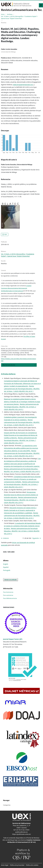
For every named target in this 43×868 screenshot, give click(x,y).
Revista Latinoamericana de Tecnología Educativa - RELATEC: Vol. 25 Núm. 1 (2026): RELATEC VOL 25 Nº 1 (20, 440)
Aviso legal (5, 865)
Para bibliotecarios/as (10, 598)
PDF (5, 234)
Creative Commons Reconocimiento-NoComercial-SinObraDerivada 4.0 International (16, 288)
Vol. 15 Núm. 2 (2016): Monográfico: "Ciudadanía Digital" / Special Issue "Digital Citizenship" (19, 17)
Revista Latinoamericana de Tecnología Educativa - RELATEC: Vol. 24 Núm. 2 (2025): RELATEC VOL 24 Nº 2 (21, 407)
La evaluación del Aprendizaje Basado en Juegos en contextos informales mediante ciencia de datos (22, 526)
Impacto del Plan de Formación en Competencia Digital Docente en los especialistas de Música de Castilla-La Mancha (21, 435)
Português (7, 570)
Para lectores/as (8, 592)
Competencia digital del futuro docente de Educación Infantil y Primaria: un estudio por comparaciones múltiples (22, 479)
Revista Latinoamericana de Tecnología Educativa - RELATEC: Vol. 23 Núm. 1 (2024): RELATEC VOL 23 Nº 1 (21, 484)
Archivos (10, 14)
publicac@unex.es (22, 832)
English (6, 564)
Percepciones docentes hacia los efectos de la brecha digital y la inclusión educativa (21, 495)
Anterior (6, 538)
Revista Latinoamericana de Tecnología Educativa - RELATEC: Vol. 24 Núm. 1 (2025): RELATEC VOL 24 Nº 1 (22, 389)
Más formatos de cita (9, 365)
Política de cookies (32, 865)
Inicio (3, 14)
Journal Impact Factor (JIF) (13, 639)
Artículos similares (8, 374)
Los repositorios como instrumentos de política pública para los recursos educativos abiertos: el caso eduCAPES (21, 448)
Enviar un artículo (11, 580)
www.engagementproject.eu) (23, 85)
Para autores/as (8, 595)
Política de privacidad (17, 865)
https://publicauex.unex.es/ (21, 834)
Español (6, 567)
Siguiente (36, 538)
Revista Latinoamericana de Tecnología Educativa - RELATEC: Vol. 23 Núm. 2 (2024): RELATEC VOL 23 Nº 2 (21, 500)
